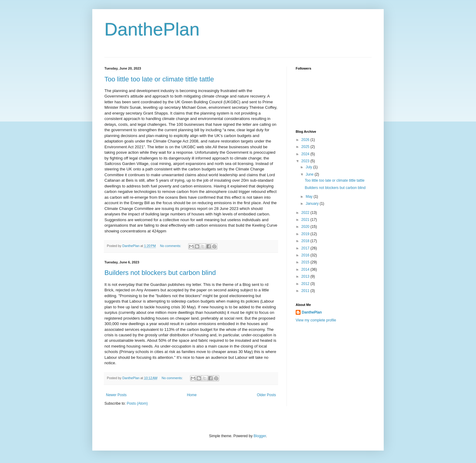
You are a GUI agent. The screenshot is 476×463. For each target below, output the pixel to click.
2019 (306, 234)
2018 (306, 241)
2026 (306, 140)
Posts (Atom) (137, 403)
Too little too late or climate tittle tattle (159, 79)
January (313, 204)
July (309, 167)
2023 (306, 161)
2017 (306, 248)
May (310, 197)
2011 (306, 291)
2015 (306, 262)
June (310, 174)
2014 (306, 269)
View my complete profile (316, 320)
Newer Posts (116, 395)
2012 (306, 284)
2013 (306, 276)
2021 (306, 220)
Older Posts (266, 395)
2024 (306, 154)
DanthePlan (152, 29)
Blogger (260, 436)
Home (192, 395)
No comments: (171, 246)
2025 (306, 147)
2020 (306, 227)
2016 (306, 255)
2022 (306, 213)
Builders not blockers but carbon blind (160, 273)
